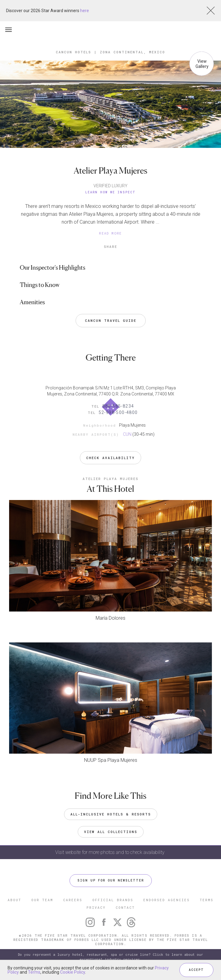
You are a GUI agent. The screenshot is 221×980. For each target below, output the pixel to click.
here (85, 11)
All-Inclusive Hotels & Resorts (111, 814)
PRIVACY (96, 907)
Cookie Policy (73, 972)
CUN (127, 434)
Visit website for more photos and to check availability (110, 852)
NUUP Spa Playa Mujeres (111, 760)
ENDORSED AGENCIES (167, 900)
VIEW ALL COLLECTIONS (111, 832)
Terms (34, 972)
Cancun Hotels (73, 52)
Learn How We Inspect (110, 192)
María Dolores (110, 618)
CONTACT (125, 907)
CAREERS (73, 900)
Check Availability (110, 458)
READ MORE (110, 233)
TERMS (207, 900)
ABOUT (14, 900)
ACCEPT (196, 970)
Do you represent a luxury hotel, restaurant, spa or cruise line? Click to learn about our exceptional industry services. (110, 957)
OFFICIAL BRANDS (113, 900)
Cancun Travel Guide (111, 320)
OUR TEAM (42, 900)
